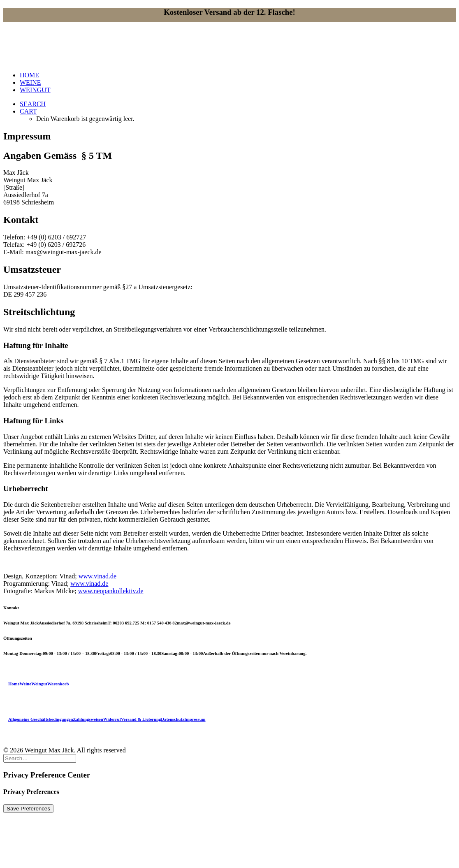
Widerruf (112, 719)
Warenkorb (58, 684)
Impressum (195, 719)
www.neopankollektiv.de (111, 591)
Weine (25, 684)
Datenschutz (173, 719)
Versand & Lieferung (141, 719)
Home (14, 684)
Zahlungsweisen (88, 719)
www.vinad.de (97, 576)
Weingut (39, 684)
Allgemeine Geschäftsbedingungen (41, 719)
